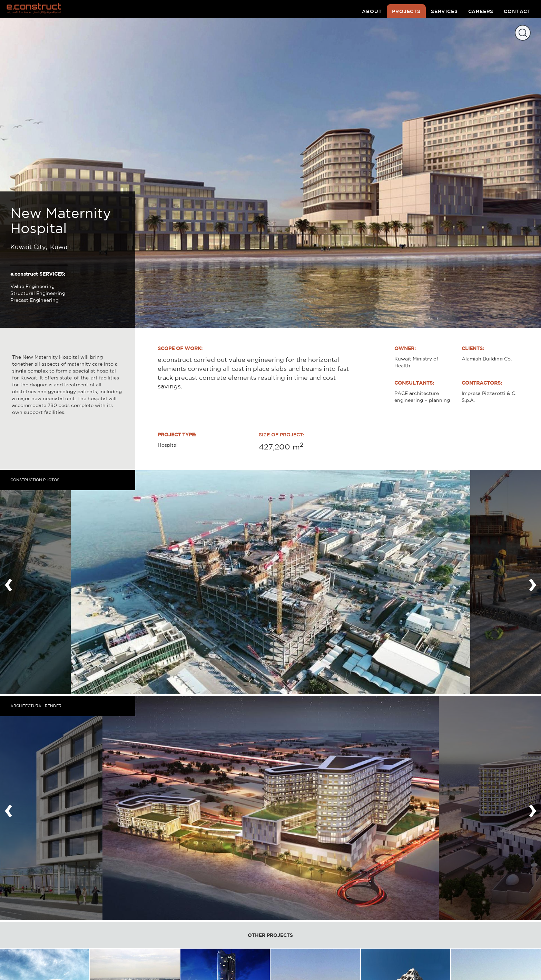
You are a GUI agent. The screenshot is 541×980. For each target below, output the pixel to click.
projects (406, 11)
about (372, 11)
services (444, 11)
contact (517, 11)
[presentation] (9, 582)
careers (481, 11)
